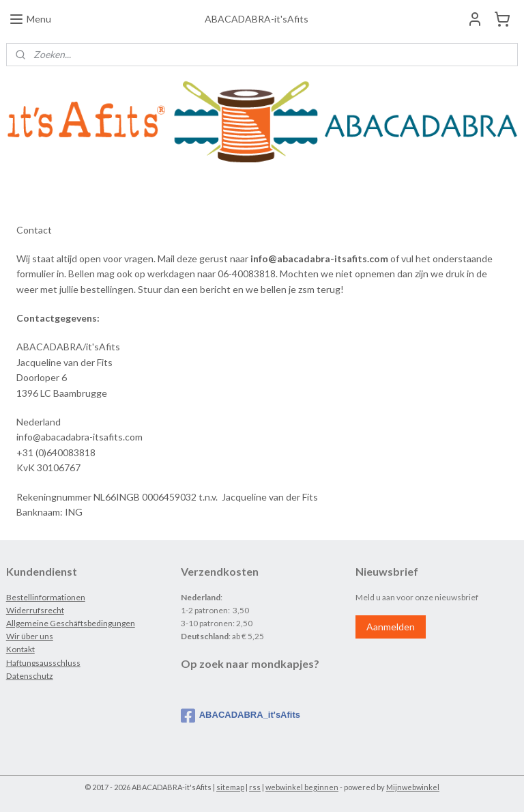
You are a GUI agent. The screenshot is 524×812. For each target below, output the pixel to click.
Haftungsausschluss (43, 663)
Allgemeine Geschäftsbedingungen (71, 623)
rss (255, 787)
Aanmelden (391, 627)
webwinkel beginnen (302, 787)
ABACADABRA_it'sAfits (241, 716)
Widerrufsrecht (35, 610)
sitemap (230, 787)
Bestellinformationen (46, 597)
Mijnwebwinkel (413, 787)
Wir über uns (30, 636)
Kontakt (20, 649)
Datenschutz (30, 676)
